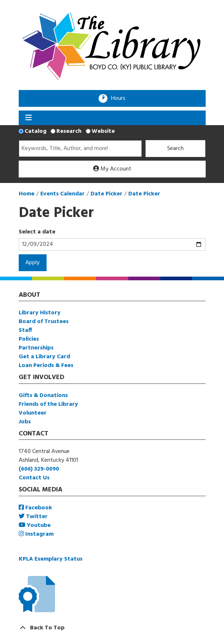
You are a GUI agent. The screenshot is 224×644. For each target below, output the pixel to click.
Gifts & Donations (43, 396)
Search (175, 149)
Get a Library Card (44, 357)
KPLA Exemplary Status (51, 559)
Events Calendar (63, 194)
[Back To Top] (112, 628)
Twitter (33, 517)
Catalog (36, 131)
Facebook (35, 508)
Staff (25, 330)
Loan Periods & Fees (46, 366)
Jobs (25, 422)
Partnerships (36, 348)
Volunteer (33, 413)
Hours (121, 98)
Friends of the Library (48, 404)
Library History (40, 313)
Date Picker (107, 194)
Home (27, 194)
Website (103, 131)
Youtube (35, 525)
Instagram (36, 534)
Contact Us (34, 478)
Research (69, 131)
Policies (29, 339)
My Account (112, 169)
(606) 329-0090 (39, 469)
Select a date (37, 232)
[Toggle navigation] (29, 118)
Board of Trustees (44, 322)
